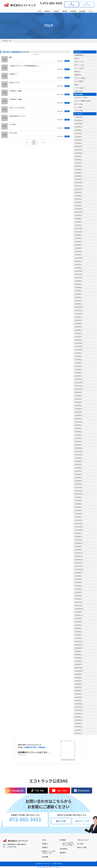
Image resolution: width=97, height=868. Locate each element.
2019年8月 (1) (78, 284)
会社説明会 (63, 849)
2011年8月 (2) (78, 576)
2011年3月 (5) (78, 592)
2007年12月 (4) (79, 704)
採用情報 (73, 11)
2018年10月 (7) (79, 314)
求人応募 (71, 4)
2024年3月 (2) (78, 173)
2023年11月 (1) (79, 186)
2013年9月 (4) (78, 497)
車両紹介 (57, 11)
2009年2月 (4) (78, 661)
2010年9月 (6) (78, 612)
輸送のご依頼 (87, 4)
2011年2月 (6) (78, 596)
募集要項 (63, 853)
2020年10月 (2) (79, 258)
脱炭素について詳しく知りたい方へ (49, 852)
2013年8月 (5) (78, 500)
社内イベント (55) (79, 62)
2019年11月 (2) (79, 274)
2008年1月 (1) (78, 700)
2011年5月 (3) (78, 586)
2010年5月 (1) (78, 625)
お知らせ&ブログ (83, 840)
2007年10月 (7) (79, 710)
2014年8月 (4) (78, 461)
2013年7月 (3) (78, 504)
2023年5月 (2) (78, 199)
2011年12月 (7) (79, 563)
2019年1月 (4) (78, 304)
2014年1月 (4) (78, 484)
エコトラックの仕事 (68, 842)
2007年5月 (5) (78, 727)
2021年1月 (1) (78, 255)
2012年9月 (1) (78, 533)
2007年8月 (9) (78, 717)
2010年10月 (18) (79, 609)
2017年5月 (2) (78, 366)
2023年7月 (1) (78, 192)
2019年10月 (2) (79, 278)
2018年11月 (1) (79, 310)
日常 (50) (77, 58)
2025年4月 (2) (78, 143)
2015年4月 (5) (78, 435)
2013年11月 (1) (79, 491)
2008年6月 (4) (78, 684)
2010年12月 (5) (79, 602)
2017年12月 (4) (79, 343)
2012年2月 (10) (79, 556)
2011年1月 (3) (78, 599)
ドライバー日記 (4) (79, 88)
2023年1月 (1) (78, 206)
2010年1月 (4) (78, 638)
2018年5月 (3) (78, 327)
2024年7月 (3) (78, 163)
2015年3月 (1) (78, 438)
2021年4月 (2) (78, 245)
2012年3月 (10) (79, 553)
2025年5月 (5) (78, 140)
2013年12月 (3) (79, 487)
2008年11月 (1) (79, 668)
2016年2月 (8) (78, 415)
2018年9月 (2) (78, 317)
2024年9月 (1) (78, 156)
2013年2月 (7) (78, 517)
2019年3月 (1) (78, 297)
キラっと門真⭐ (79, 107)
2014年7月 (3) (78, 464)
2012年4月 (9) (78, 550)
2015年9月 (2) (78, 425)
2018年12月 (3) (79, 307)
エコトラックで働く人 (68, 845)
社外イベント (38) (79, 65)
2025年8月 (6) (78, 130)
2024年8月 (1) (78, 160)
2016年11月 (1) (79, 386)
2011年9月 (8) (78, 573)
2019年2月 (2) (78, 301)
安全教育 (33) (78, 75)
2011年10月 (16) (79, 569)
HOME (39, 11)
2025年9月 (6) (78, 127)
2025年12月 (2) (79, 117)
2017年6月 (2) (78, 363)
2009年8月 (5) (78, 651)
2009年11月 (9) (79, 645)
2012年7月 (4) (78, 540)
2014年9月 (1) (78, 458)
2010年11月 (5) (79, 605)
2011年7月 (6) (78, 579)
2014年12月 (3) (79, 448)
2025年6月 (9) (78, 137)
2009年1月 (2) (78, 664)
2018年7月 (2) (78, 320)
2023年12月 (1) (79, 183)
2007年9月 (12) (79, 714)
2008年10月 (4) (79, 671)
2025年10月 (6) (79, 124)
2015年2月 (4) (78, 441)
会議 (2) (77, 85)
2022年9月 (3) (78, 215)
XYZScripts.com (56, 867)
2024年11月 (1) (79, 150)
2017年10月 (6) (79, 350)
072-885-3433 (51, 3)
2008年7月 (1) (78, 681)
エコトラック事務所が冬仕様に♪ (83, 101)
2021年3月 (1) (78, 248)
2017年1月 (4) (78, 379)
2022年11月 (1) (79, 209)
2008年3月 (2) (78, 694)
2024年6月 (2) (78, 166)
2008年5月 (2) (78, 687)
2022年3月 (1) (78, 225)
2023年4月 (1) (78, 202)
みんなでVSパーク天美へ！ (82, 97)
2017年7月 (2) (78, 360)
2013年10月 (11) (79, 494)
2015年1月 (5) (78, 445)
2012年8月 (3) (78, 536)
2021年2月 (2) (78, 251)
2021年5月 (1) (78, 242)
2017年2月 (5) (78, 376)
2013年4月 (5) (78, 510)
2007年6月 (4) (78, 723)
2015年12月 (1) (79, 422)
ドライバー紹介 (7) (79, 68)
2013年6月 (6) (78, 507)
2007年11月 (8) (79, 707)
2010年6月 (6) (78, 622)
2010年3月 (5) (78, 632)
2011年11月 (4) (79, 566)
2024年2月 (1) (78, 176)
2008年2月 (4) (78, 697)
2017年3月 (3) (78, 373)
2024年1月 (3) (78, 179)
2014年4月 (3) (78, 474)
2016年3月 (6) (78, 412)
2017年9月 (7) (78, 353)
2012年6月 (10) (79, 543)
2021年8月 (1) (78, 235)
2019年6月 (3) (78, 287)
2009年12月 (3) (79, 641)
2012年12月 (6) (79, 523)
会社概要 (82, 11)
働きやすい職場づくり (68, 844)
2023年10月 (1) (79, 189)
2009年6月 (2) (78, 655)
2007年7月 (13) (79, 720)
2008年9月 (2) (78, 674)
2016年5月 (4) (78, 405)
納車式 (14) (77, 71)
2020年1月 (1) (78, 268)
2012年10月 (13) (79, 530)
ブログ (90, 11)
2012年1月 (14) (79, 560)
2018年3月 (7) (78, 333)
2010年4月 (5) (78, 628)
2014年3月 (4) (78, 478)
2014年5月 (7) (78, 471)
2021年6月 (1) (78, 238)
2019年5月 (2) (78, 291)
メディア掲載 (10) (79, 81)
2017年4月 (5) (78, 369)
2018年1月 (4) (78, 340)
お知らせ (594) (78, 91)
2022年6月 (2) (78, 222)
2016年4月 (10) (79, 409)
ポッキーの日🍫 (79, 111)
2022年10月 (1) (79, 212)
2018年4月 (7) (78, 330)
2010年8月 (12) (79, 615)
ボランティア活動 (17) (80, 78)
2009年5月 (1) (78, 658)
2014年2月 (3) (78, 481)
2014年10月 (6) (79, 455)
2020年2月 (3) (78, 264)
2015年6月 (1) (78, 432)
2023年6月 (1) (78, 196)
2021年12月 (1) (79, 228)
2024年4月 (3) (78, 169)
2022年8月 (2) (78, 219)
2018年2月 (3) (78, 337)
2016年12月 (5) (79, 383)
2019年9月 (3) (78, 281)
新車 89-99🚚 (79, 104)
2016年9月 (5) (78, 392)
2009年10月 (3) (79, 648)
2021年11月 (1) (79, 232)
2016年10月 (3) (79, 389)
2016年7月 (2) (78, 399)
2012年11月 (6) (79, 527)
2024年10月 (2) (79, 153)
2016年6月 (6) (78, 402)
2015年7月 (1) (78, 428)
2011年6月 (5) (78, 582)
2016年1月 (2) (78, 419)
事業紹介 (48, 11)
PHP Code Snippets (41, 867)
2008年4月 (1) (78, 691)
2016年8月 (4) (78, 396)
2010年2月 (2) (78, 635)
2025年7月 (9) (78, 133)
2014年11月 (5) (79, 451)
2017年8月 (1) (78, 356)
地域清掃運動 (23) (79, 55)
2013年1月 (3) (78, 520)
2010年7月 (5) (78, 618)
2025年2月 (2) (78, 146)
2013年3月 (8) (78, 514)
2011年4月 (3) (78, 589)
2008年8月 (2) (78, 678)
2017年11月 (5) (79, 346)
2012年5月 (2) (78, 546)
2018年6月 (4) (78, 323)
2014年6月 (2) (78, 468)
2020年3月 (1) (78, 261)
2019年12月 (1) (79, 271)
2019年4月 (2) (78, 294)
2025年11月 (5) (79, 120)
